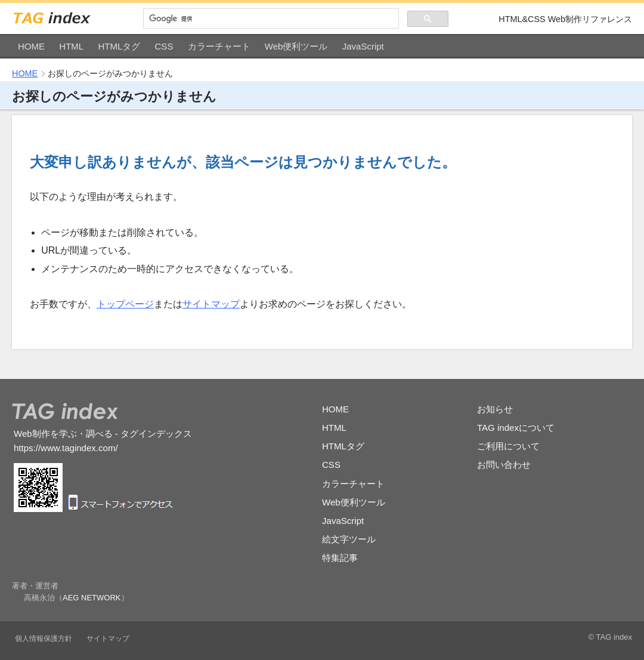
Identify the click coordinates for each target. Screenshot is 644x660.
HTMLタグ (119, 46)
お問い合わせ (504, 465)
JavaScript (363, 46)
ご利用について (508, 446)
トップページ (125, 304)
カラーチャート (219, 46)
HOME (31, 46)
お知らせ (495, 409)
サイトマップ (211, 304)
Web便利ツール (296, 46)
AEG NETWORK (92, 598)
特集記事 (340, 558)
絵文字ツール (349, 539)
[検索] (271, 19)
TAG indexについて (516, 428)
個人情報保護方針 (44, 639)
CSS (164, 46)
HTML (71, 46)
